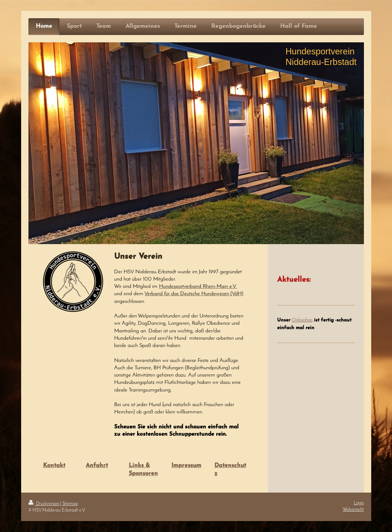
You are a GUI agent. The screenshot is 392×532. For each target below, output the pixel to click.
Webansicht (353, 510)
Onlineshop (302, 320)
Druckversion (44, 504)
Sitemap (70, 504)
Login (359, 503)
